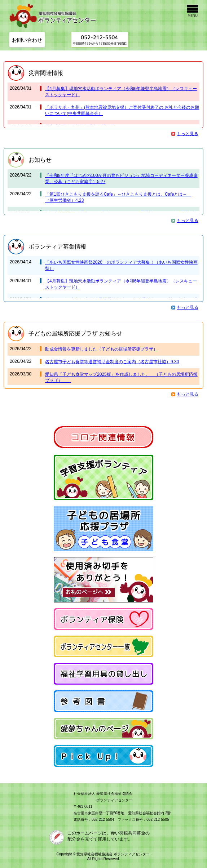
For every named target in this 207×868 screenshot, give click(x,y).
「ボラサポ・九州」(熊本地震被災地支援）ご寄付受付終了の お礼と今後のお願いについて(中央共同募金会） (122, 110)
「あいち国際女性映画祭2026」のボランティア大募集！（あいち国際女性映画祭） (121, 265)
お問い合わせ (27, 40)
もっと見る (188, 134)
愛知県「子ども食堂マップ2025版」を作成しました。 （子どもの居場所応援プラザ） (121, 377)
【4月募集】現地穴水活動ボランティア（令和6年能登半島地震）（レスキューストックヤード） (121, 92)
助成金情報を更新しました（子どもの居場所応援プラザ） (101, 349)
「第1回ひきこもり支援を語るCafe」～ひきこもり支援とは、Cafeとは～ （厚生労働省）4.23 (118, 197)
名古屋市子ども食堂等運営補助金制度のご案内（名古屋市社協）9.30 (112, 362)
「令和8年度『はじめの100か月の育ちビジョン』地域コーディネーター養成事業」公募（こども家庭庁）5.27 (121, 179)
